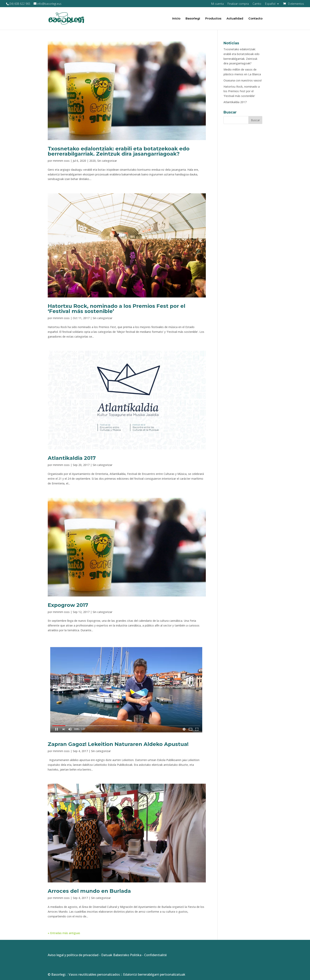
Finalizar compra (238, 4)
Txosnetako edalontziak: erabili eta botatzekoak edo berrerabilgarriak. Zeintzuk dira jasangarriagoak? (119, 151)
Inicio (176, 19)
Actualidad (235, 19)
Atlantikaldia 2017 (72, 458)
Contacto (255, 19)
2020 (92, 161)
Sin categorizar (107, 161)
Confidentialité (155, 955)
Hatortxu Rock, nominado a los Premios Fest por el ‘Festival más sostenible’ (117, 309)
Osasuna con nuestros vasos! (243, 80)
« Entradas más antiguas (64, 933)
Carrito (257, 4)
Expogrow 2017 (68, 605)
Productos (213, 19)
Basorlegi (193, 19)
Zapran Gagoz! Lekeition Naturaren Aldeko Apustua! (118, 744)
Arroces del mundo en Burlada (89, 891)
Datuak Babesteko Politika (121, 955)
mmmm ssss (61, 161)
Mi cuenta (217, 4)
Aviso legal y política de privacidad (73, 955)
